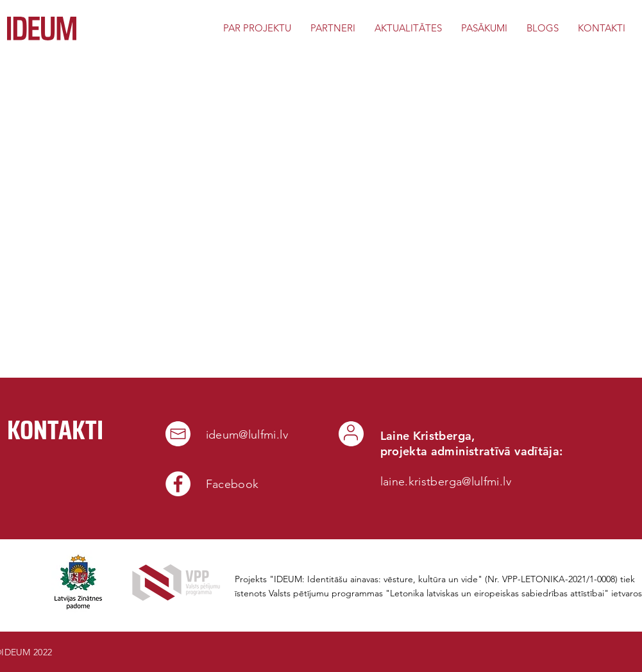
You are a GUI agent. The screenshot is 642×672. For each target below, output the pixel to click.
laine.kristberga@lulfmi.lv (446, 482)
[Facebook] (178, 484)
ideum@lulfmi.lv (247, 435)
